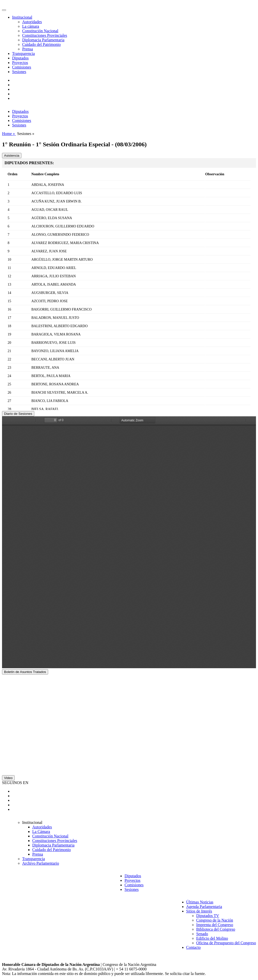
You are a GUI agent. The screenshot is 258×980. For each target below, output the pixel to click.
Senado (202, 934)
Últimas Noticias (200, 902)
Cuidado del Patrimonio (41, 44)
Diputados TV (208, 916)
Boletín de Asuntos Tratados (25, 672)
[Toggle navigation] (4, 10)
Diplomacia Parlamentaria (43, 40)
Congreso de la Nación (215, 920)
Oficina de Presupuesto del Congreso (226, 943)
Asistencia (12, 156)
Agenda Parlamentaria (204, 907)
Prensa (28, 49)
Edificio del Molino (212, 938)
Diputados (20, 58)
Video (8, 778)
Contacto (193, 947)
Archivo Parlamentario (41, 863)
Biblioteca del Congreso (216, 929)
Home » (9, 134)
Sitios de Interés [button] (199, 911)
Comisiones (22, 67)
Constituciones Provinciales (45, 35)
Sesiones (19, 72)
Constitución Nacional (40, 31)
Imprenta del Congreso (215, 925)
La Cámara (41, 832)
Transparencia (23, 54)
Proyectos (20, 63)
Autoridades (32, 22)
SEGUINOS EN (15, 783)
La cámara (31, 26)
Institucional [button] (22, 17)
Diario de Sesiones (18, 414)
